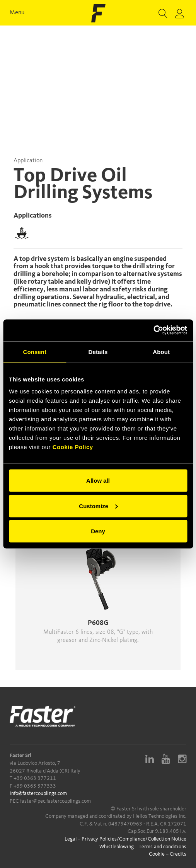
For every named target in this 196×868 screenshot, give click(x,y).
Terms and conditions (163, 847)
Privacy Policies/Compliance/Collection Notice (134, 839)
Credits (178, 854)
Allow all (98, 481)
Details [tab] (98, 351)
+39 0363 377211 (35, 778)
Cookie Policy (73, 447)
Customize (98, 506)
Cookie (157, 854)
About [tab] (161, 351)
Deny (98, 531)
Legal (71, 839)
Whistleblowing (117, 847)
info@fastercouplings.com (38, 793)
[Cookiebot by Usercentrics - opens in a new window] (153, 330)
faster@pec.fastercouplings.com (55, 801)
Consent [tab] (35, 351)
